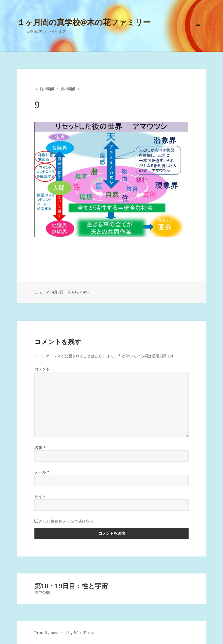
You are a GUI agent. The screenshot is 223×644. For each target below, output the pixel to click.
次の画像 (68, 89)
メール (42, 472)
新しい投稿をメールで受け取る (66, 521)
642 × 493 (81, 292)
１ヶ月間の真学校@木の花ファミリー (84, 22)
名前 (40, 448)
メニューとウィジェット (198, 33)
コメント (42, 369)
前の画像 (47, 89)
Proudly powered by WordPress (64, 633)
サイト (40, 497)
